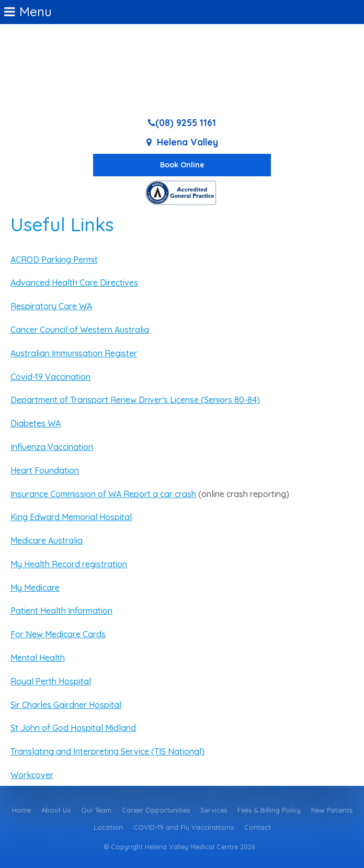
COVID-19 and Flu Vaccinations (184, 827)
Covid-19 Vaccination (50, 377)
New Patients (332, 810)
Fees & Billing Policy (269, 810)
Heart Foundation (45, 470)
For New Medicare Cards (58, 634)
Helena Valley (187, 142)
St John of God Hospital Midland (73, 728)
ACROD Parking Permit (54, 260)
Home (21, 810)
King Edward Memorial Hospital (71, 517)
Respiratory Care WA (51, 306)
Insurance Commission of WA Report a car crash (103, 494)
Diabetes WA (36, 423)
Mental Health (38, 658)
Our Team (96, 810)
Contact (258, 827)
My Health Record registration (69, 564)
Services (214, 810)
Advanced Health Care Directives (74, 283)
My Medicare (35, 588)
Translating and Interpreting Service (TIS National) (107, 751)
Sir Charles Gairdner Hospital (66, 705)
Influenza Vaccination (52, 447)
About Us (56, 810)
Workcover (32, 775)
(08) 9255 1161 (186, 123)
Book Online (182, 165)
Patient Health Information (61, 611)
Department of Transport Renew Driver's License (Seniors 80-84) (135, 400)
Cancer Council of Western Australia (80, 330)
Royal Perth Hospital (51, 681)
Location (108, 827)
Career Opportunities (156, 810)
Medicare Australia (47, 540)
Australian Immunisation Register (74, 353)
